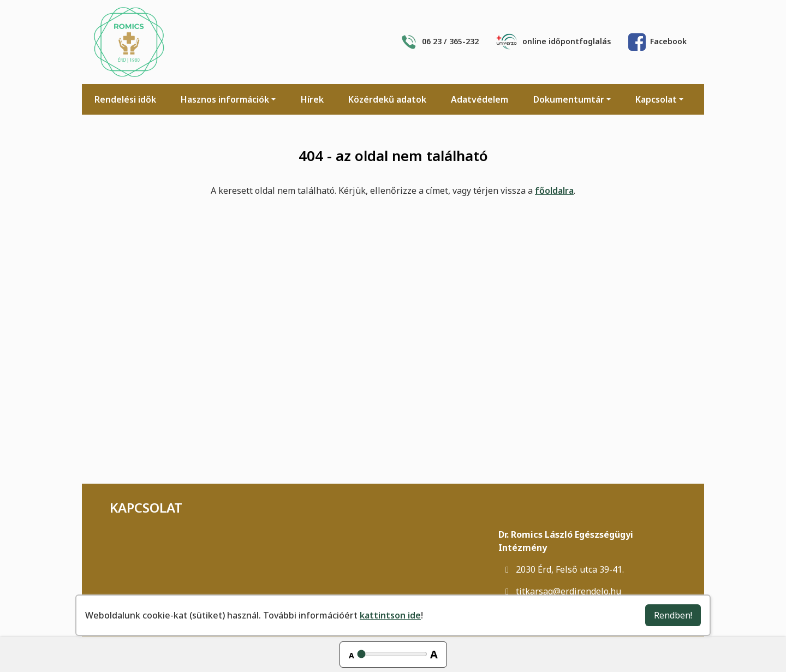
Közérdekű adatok (387, 99)
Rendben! (673, 615)
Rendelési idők (125, 99)
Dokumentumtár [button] (569, 99)
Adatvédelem (480, 99)
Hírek (312, 99)
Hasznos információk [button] (225, 99)
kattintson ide (390, 615)
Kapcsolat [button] (656, 99)
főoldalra (554, 191)
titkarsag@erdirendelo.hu (560, 591)
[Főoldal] (129, 42)
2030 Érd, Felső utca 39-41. (561, 569)
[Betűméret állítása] (392, 654)
